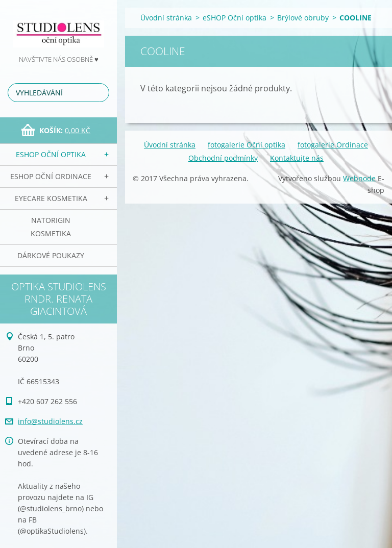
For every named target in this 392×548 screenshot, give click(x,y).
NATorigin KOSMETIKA (51, 227)
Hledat (100, 93)
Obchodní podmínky (223, 158)
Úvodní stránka (166, 18)
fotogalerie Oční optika (247, 145)
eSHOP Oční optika (51, 154)
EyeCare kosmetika (51, 198)
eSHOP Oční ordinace (51, 176)
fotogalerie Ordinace (333, 145)
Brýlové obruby (303, 18)
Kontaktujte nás (297, 158)
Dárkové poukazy (51, 255)
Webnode (359, 178)
